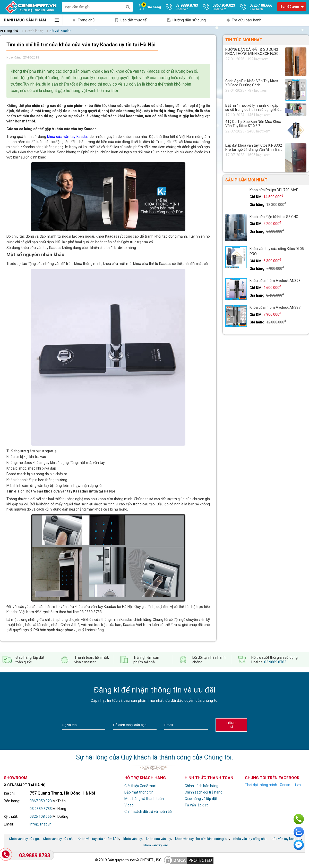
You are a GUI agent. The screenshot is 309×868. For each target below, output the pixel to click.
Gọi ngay (299, 819)
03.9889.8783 (275, 662)
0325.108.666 (41, 816)
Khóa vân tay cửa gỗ (24, 839)
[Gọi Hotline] (6, 855)
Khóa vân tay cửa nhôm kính (98, 839)
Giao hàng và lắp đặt (201, 799)
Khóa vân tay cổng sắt (250, 839)
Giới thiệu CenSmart (140, 786)
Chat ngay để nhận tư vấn (299, 845)
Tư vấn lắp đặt (196, 805)
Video (129, 805)
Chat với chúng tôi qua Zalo (299, 832)
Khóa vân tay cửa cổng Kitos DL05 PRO (277, 251)
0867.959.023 (41, 801)
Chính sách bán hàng (201, 786)
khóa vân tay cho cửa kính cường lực (202, 839)
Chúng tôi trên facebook (272, 778)
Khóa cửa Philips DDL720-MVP (274, 190)
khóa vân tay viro (156, 845)
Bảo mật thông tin (139, 792)
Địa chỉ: (10, 793)
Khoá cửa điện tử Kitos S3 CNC (274, 217)
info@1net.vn (41, 824)
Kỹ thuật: (11, 816)
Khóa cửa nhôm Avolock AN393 (275, 281)
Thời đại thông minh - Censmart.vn (273, 785)
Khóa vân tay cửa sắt (58, 839)
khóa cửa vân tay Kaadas (68, 137)
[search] (128, 7)
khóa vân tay (133, 839)
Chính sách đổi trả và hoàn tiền (149, 812)
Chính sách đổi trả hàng (204, 792)
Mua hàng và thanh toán (144, 799)
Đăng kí (231, 725)
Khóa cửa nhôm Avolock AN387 (275, 307)
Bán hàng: (12, 801)
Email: (9, 824)
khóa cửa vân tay (158, 839)
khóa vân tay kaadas (285, 839)
